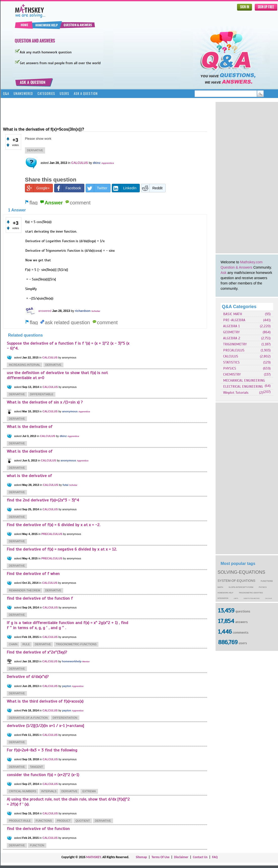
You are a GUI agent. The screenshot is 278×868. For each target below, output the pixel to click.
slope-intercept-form (241, 587)
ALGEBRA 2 (232, 338)
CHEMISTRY (232, 374)
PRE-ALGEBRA (234, 320)
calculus (269, 598)
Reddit (152, 188)
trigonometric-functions (76, 644)
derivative (35, 150)
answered (45, 311)
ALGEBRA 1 (231, 326)
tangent (37, 767)
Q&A (6, 93)
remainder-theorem (25, 590)
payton (67, 686)
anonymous (70, 411)
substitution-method (252, 598)
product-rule (20, 821)
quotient (83, 821)
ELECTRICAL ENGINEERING (243, 387)
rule (26, 644)
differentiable (42, 394)
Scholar (96, 311)
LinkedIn (124, 188)
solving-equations (241, 572)
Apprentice (108, 163)
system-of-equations (236, 581)
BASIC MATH (233, 314)
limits (236, 598)
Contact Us (200, 857)
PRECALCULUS (234, 350)
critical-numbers (23, 791)
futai (66, 485)
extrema (89, 791)
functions (267, 581)
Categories (46, 93)
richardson (83, 311)
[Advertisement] (233, 177)
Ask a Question (86, 93)
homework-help (225, 593)
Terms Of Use (161, 857)
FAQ (215, 857)
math (220, 587)
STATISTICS (231, 362)
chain (13, 644)
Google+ (37, 188)
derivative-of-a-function (28, 718)
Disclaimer (181, 857)
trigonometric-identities (251, 593)
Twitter (97, 188)
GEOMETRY (231, 332)
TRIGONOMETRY (235, 344)
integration (223, 598)
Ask (223, 273)
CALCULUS (231, 356)
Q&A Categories (239, 307)
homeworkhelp (72, 661)
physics (263, 587)
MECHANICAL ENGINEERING (244, 381)
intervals (49, 791)
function (37, 845)
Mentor (86, 662)
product (64, 821)
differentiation (65, 718)
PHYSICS (230, 368)
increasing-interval (25, 365)
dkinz (97, 163)
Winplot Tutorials (236, 393)
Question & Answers (236, 267)
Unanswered (23, 93)
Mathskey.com (251, 262)
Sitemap (141, 857)
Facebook (68, 188)
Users (64, 93)
